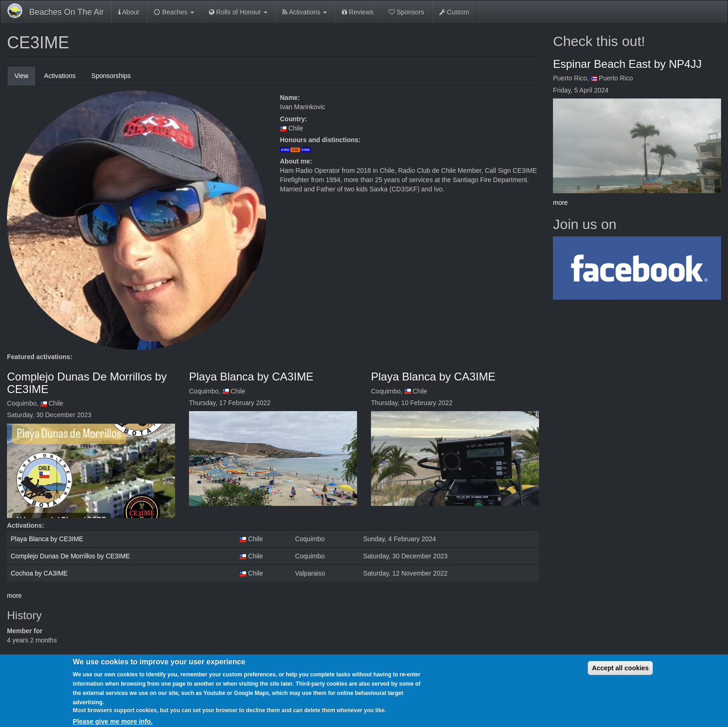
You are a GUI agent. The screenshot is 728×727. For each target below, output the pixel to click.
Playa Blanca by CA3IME (251, 377)
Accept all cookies (620, 675)
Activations (305, 12)
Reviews (358, 12)
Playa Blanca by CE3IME (47, 539)
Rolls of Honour (238, 12)
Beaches (174, 12)
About (129, 12)
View (25, 78)
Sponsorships (111, 76)
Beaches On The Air (67, 12)
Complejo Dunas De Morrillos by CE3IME (87, 383)
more (14, 596)
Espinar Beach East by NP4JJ (627, 64)
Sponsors (406, 12)
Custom (454, 12)
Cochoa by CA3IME (39, 573)
